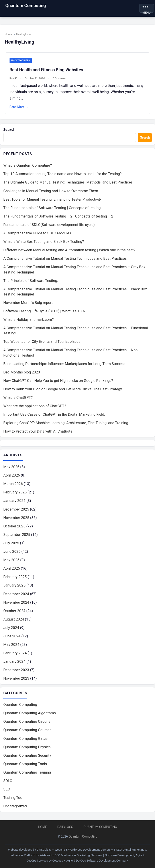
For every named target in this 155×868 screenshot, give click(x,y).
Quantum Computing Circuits (27, 722)
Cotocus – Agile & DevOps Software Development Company (90, 861)
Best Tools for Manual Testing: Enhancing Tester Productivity (53, 199)
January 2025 (14, 586)
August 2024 (14, 619)
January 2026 (14, 501)
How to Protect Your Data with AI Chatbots (38, 432)
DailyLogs (65, 827)
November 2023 (16, 679)
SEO (7, 789)
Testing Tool (13, 798)
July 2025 (11, 543)
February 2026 (15, 492)
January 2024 (14, 662)
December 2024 (16, 594)
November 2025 (16, 518)
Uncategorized (21, 61)
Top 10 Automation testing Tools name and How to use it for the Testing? (63, 174)
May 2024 (11, 645)
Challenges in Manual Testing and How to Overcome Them (51, 191)
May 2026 (11, 467)
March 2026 (13, 484)
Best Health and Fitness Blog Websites (46, 70)
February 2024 (15, 653)
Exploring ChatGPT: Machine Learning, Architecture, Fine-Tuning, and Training (66, 423)
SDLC (8, 781)
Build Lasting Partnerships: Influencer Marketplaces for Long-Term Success (64, 364)
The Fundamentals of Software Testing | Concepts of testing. (52, 208)
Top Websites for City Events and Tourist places (42, 342)
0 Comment (60, 78)
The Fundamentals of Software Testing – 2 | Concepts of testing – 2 (58, 216)
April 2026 (12, 476)
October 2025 (14, 526)
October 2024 (14, 611)
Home (8, 34)
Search (9, 129)
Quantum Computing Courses (27, 730)
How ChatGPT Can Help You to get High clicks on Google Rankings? (58, 381)
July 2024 (11, 628)
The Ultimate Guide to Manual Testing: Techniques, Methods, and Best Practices (68, 183)
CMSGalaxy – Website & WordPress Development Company (75, 850)
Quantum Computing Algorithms (30, 713)
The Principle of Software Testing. (31, 281)
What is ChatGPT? (18, 398)
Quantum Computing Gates (25, 739)
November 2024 (16, 602)
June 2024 (12, 636)
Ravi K (13, 78)
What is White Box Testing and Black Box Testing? (44, 242)
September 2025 (17, 535)
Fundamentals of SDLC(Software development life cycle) (49, 225)
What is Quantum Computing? (28, 166)
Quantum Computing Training (27, 773)
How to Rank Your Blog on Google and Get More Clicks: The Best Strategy (63, 389)
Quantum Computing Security (27, 755)
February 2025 (15, 577)
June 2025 (12, 552)
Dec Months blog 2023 (22, 372)
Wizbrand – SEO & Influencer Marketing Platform (71, 855)
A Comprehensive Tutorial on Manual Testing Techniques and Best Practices (65, 259)
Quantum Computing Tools (25, 764)
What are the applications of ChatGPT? (35, 406)
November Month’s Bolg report (28, 303)
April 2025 (12, 569)
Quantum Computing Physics (27, 747)
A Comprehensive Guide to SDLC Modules (37, 233)
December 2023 (16, 670)
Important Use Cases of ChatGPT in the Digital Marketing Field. (54, 415)
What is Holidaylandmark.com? (28, 320)
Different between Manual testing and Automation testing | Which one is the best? (69, 250)
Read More (19, 107)
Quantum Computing (26, 6)
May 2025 (11, 560)
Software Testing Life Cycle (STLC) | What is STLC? (44, 311)
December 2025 (16, 509)
